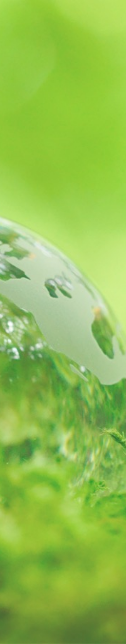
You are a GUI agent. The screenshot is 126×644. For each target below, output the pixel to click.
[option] (63, 322)
